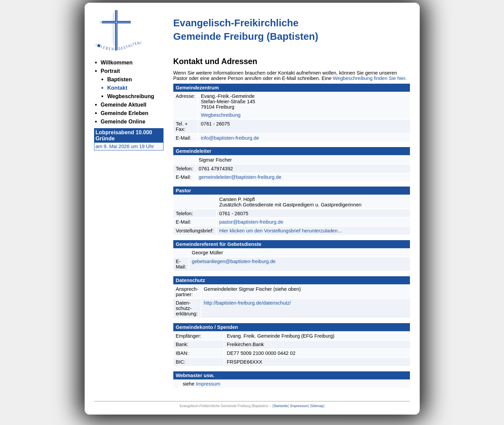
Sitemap (317, 406)
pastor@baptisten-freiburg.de (251, 222)
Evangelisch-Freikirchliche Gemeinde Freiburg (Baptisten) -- (226, 406)
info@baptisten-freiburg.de (230, 138)
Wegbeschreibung (221, 115)
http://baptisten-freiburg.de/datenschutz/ (247, 303)
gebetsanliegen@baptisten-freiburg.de (234, 261)
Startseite (281, 406)
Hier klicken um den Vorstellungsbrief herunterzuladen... (280, 231)
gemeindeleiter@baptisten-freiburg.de (240, 177)
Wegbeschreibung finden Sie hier (369, 78)
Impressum (208, 384)
